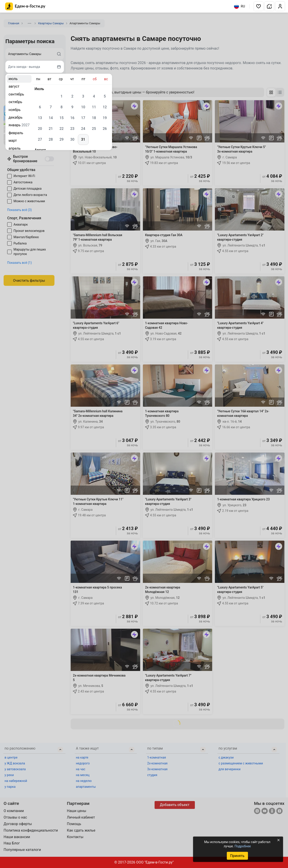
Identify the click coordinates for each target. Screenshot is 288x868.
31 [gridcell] (83, 139)
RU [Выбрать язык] (240, 6)
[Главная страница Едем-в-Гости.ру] (25, 6)
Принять (237, 856)
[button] (259, 6)
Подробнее (243, 846)
